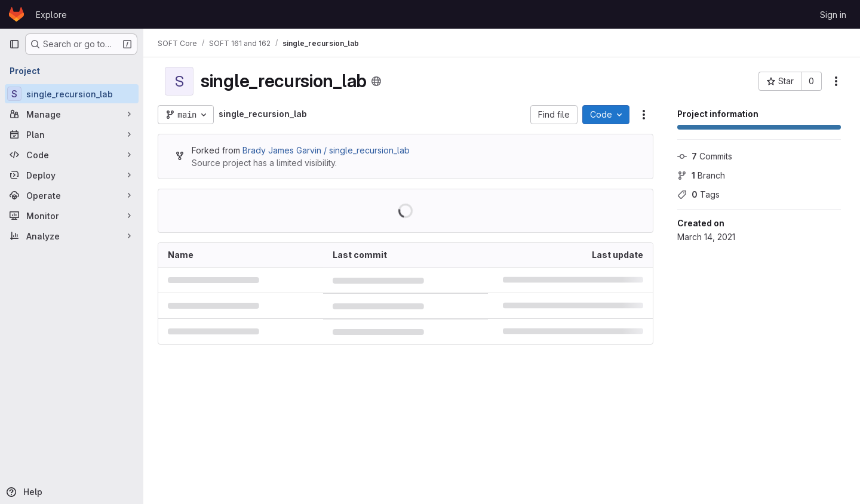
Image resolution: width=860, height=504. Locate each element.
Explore (51, 15)
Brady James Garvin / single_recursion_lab (326, 150)
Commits (705, 156)
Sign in (833, 15)
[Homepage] (16, 14)
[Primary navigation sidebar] (14, 44)
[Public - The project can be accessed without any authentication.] (376, 81)
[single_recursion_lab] (72, 94)
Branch (701, 175)
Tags (698, 194)
